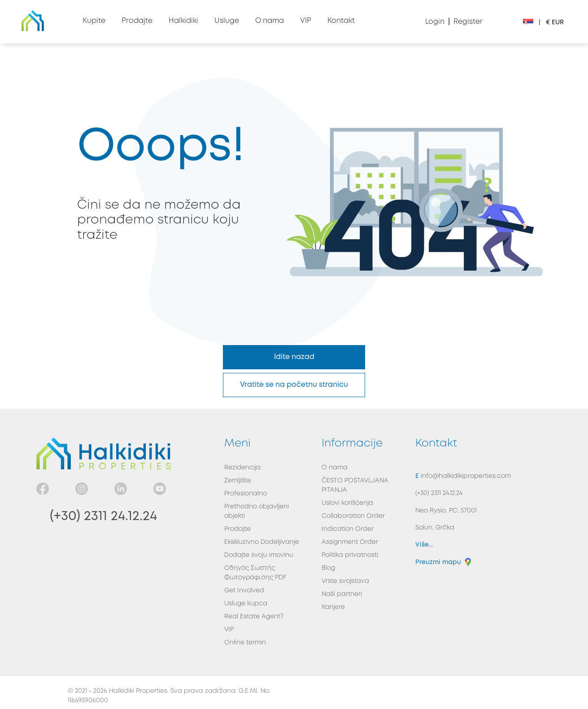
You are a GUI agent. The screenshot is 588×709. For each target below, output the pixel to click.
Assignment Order (350, 542)
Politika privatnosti (350, 555)
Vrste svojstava (345, 581)
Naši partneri (342, 594)
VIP (229, 630)
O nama (335, 468)
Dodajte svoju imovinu (259, 555)
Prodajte (237, 529)
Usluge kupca (246, 604)
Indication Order (348, 529)
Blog (328, 568)
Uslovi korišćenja (347, 503)
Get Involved (244, 591)
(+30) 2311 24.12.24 (103, 516)
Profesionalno (246, 494)
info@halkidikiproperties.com (465, 476)
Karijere (333, 607)
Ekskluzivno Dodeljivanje (262, 542)
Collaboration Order (353, 516)
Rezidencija (242, 468)
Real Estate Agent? (254, 617)
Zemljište (238, 481)
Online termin (245, 643)
